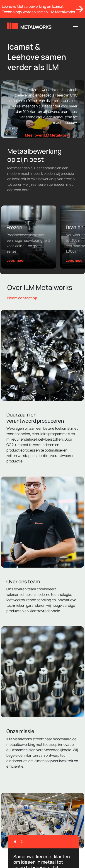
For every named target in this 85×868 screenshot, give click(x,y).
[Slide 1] (15, 842)
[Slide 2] (22, 842)
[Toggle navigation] (74, 25)
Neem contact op (22, 298)
